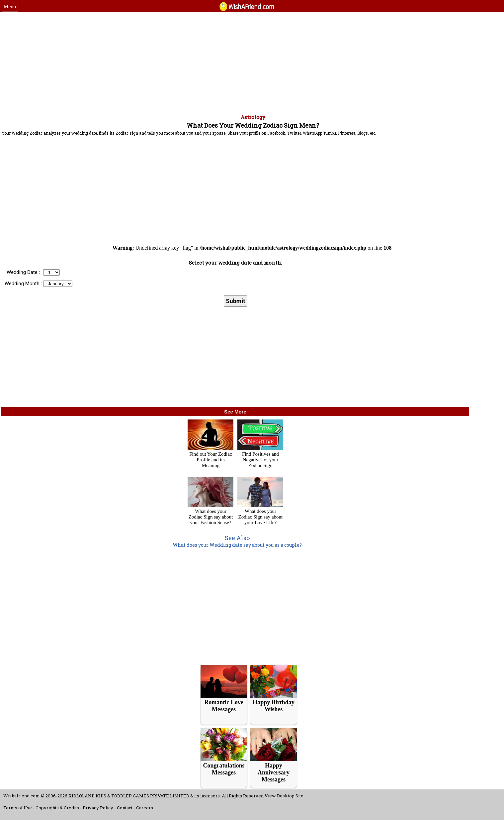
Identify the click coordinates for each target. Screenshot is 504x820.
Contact (125, 808)
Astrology (253, 117)
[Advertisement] (252, 62)
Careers (145, 808)
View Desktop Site (284, 796)
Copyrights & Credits (57, 808)
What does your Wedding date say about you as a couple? (237, 545)
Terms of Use (18, 808)
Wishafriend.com (22, 796)
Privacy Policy (98, 808)
